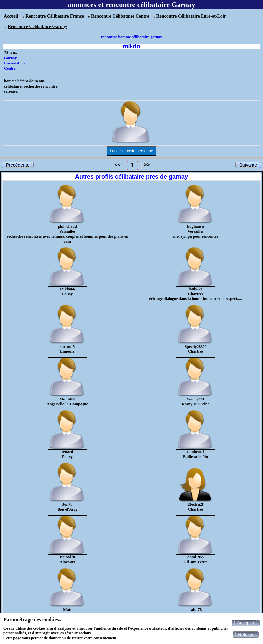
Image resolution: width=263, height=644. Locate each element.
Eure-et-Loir (15, 63)
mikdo (131, 46)
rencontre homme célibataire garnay (131, 37)
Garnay (10, 58)
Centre (10, 68)
